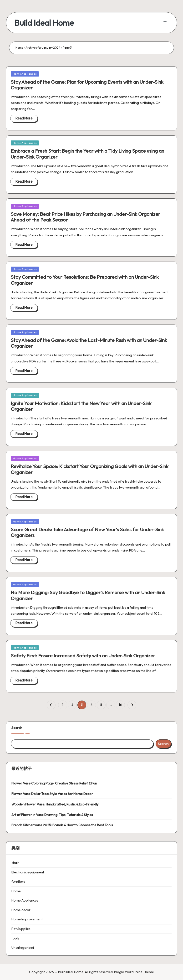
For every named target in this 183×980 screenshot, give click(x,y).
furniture (18, 882)
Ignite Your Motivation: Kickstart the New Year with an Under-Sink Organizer (81, 406)
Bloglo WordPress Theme (134, 972)
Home (19, 48)
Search (17, 728)
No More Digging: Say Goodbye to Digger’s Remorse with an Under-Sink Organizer (88, 595)
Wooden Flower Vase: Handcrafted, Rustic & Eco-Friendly (55, 804)
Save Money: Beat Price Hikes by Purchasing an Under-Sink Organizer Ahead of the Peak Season (85, 217)
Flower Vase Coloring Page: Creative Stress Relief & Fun (54, 783)
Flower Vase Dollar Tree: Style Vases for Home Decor (52, 794)
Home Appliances (25, 74)
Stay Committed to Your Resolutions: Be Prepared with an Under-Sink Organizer (85, 280)
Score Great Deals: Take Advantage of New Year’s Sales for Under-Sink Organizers (87, 532)
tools (15, 938)
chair (15, 863)
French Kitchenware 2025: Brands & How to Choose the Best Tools (62, 825)
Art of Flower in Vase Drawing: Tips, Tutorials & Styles (52, 815)
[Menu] (166, 23)
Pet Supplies (21, 929)
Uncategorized (23, 948)
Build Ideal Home (44, 23)
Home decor (21, 910)
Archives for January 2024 (43, 48)
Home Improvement (27, 919)
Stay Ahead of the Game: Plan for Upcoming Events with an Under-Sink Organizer (87, 85)
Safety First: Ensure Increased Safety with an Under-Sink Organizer (83, 656)
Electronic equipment (28, 872)
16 (120, 705)
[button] (51, 705)
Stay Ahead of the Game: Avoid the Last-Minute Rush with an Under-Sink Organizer (89, 343)
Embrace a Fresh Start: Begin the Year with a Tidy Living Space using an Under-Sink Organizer (87, 154)
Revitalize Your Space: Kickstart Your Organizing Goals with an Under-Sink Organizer (90, 469)
